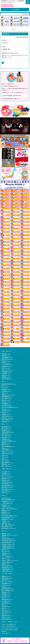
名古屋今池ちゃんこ (7, 498)
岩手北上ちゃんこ (6, 368)
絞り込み (4, 40)
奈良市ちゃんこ (6, 550)
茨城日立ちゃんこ (6, 464)
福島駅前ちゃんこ (6, 377)
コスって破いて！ (6, 633)
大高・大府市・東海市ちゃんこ (9, 516)
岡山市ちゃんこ (6, 614)
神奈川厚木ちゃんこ (7, 405)
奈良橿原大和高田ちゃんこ (8, 539)
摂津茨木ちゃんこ (6, 564)
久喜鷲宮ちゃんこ (6, 437)
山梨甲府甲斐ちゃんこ (7, 482)
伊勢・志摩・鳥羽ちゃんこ (8, 525)
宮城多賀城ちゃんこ (7, 372)
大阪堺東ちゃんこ (6, 555)
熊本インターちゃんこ (7, 582)
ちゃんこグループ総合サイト (9, 624)
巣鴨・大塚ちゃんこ (7, 466)
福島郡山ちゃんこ (6, 375)
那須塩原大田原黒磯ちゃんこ (9, 441)
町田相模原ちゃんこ (7, 404)
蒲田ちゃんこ (5, 459)
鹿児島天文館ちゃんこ (7, 578)
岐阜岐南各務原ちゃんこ (8, 517)
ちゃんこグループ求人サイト (9, 626)
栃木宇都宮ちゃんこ (7, 398)
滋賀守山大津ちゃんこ (7, 566)
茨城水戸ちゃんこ (6, 389)
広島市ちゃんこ (6, 598)
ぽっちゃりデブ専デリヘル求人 (9, 630)
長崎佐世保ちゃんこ (7, 580)
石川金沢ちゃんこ (6, 475)
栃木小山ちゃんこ (6, 402)
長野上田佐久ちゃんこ (7, 489)
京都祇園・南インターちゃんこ (9, 535)
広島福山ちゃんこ (6, 587)
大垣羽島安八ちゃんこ (7, 501)
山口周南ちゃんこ (6, 596)
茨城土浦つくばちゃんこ (8, 418)
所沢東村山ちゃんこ (7, 434)
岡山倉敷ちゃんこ (6, 606)
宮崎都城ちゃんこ (6, 592)
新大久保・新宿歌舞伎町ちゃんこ (10, 407)
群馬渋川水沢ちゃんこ (7, 416)
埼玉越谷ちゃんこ (6, 430)
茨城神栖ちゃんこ (6, 439)
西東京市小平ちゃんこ (7, 453)
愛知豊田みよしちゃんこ (8, 519)
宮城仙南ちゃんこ (6, 354)
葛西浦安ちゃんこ (6, 443)
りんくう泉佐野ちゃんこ (8, 557)
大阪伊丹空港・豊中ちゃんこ (9, 541)
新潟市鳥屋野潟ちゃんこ (8, 486)
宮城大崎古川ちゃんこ (7, 359)
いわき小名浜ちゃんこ (7, 364)
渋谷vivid (4, 631)
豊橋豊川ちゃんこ (6, 512)
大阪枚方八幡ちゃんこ (7, 562)
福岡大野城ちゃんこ (7, 603)
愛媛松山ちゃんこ (6, 576)
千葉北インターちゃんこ (8, 452)
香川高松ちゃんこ (6, 585)
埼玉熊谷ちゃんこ (6, 400)
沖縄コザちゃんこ (6, 617)
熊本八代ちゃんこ (6, 610)
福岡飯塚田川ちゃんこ (7, 599)
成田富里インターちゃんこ (8, 395)
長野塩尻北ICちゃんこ (7, 487)
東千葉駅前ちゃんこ (7, 391)
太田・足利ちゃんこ (7, 436)
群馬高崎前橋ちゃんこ (7, 396)
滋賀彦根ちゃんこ (6, 533)
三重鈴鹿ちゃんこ (6, 523)
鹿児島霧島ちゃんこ (7, 583)
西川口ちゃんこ (6, 386)
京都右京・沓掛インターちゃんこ (10, 560)
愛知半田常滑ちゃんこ (7, 526)
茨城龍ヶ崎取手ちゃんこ (8, 432)
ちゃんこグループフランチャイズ (10, 628)
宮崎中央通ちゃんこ (7, 612)
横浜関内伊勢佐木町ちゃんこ (9, 384)
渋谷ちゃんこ (5, 457)
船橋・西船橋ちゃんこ (7, 462)
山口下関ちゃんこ (6, 601)
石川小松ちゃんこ (6, 471)
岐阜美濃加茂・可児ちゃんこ (9, 528)
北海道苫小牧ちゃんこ (7, 379)
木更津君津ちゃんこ (7, 411)
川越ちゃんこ (5, 393)
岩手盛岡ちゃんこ (6, 373)
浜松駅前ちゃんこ (6, 514)
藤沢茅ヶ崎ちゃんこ (7, 429)
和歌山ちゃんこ (6, 537)
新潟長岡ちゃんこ (6, 478)
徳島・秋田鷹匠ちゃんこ (8, 590)
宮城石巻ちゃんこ (6, 356)
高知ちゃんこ (5, 605)
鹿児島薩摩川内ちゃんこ (8, 589)
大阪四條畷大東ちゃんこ (8, 569)
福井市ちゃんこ (6, 493)
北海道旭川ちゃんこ (7, 366)
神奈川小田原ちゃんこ (7, 420)
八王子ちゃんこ (6, 461)
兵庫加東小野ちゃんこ (7, 567)
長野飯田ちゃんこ (6, 480)
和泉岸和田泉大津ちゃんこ (8, 542)
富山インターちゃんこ (7, 477)
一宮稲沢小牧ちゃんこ (7, 503)
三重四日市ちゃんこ (7, 507)
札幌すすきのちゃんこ (7, 370)
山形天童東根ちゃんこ (7, 357)
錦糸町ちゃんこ (6, 413)
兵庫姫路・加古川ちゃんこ (8, 546)
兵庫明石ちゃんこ (6, 553)
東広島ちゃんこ (6, 608)
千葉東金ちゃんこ (6, 414)
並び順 (3, 47)
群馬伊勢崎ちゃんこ (7, 427)
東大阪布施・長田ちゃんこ (8, 544)
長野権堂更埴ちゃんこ (7, 484)
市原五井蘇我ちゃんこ (7, 450)
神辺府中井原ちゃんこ (7, 619)
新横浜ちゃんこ (6, 445)
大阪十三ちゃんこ (6, 558)
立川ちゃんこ (5, 388)
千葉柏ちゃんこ (6, 448)
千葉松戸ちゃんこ (6, 421)
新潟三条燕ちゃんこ (7, 491)
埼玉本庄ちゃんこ (6, 409)
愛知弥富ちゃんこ (6, 505)
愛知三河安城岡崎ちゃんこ (8, 500)
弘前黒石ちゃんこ (6, 363)
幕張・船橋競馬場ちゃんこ (8, 446)
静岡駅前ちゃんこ (6, 510)
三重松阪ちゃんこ (6, 521)
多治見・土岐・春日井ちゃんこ (9, 509)
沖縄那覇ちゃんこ (6, 594)
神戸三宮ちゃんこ (6, 551)
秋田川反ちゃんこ (6, 361)
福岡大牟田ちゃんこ (7, 615)
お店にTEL (15, 10)
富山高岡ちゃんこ (6, 473)
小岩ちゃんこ (5, 455)
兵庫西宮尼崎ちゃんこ (7, 571)
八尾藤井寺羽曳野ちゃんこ (8, 548)
